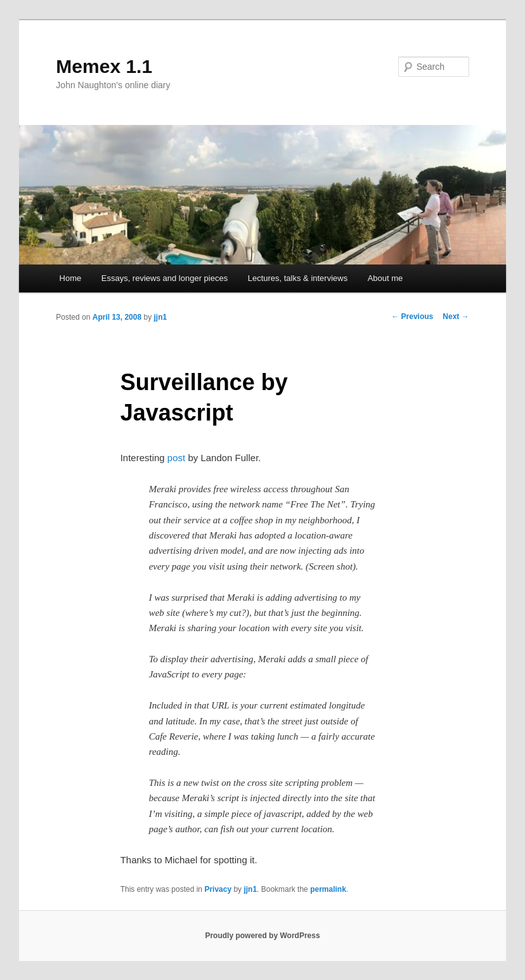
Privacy (218, 889)
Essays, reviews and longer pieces (165, 278)
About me (386, 278)
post (176, 458)
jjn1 (160, 317)
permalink (328, 889)
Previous (412, 317)
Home (71, 278)
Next (456, 317)
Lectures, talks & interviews (298, 278)
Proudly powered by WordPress (262, 936)
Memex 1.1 (104, 66)
